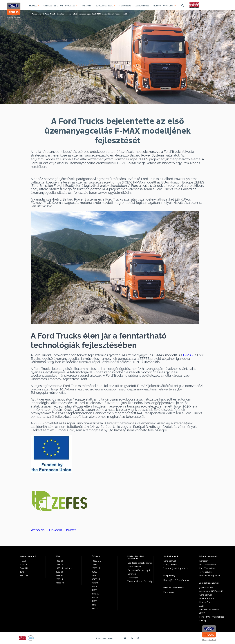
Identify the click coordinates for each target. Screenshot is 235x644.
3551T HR (24, 576)
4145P (94, 601)
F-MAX (188, 355)
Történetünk (205, 572)
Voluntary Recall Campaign (140, 581)
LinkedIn (56, 530)
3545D (95, 572)
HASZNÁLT (87, 6)
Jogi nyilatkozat (207, 587)
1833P (94, 565)
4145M (95, 597)
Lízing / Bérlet (170, 565)
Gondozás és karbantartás (140, 563)
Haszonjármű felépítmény (176, 580)
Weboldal (38, 530)
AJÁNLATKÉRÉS (142, 6)
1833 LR (59, 565)
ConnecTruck (170, 561)
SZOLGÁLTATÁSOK (104, 6)
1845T (22, 572)
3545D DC (96, 576)
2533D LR (96, 568)
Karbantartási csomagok (139, 570)
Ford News (168, 592)
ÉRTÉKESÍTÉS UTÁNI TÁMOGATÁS (59, 6)
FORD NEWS (125, 6)
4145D (95, 590)
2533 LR (59, 579)
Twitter (71, 530)
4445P (94, 605)
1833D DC (96, 561)
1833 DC (59, 561)
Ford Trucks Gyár (207, 568)
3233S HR (60, 583)
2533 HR (59, 576)
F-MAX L (24, 565)
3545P (94, 586)
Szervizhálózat (134, 567)
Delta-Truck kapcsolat (210, 576)
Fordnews (37, 14)
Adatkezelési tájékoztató (211, 591)
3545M (95, 583)
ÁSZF (202, 606)
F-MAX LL (24, 568)
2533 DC (59, 572)
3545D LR (96, 579)
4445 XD (95, 608)
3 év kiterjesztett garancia (176, 568)
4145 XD (95, 594)
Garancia (132, 574)
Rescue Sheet (206, 602)
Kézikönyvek (133, 578)
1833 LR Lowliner (64, 568)
